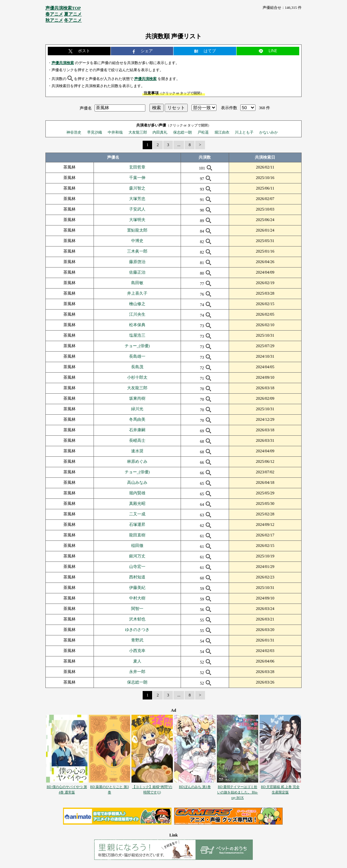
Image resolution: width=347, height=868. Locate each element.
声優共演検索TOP (63, 8)
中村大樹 (137, 598)
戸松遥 (203, 132)
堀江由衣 (222, 132)
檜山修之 (137, 304)
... (179, 145)
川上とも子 (244, 132)
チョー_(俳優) (137, 346)
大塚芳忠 (137, 199)
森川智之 (137, 188)
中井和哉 (115, 132)
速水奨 (137, 451)
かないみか (269, 132)
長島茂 (137, 367)
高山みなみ (137, 482)
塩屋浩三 (137, 335)
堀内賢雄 (137, 493)
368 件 (264, 108)
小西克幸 (137, 651)
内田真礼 (160, 132)
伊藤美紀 (137, 588)
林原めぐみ (137, 461)
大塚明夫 (137, 220)
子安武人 (137, 209)
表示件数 (229, 108)
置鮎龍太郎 (137, 230)
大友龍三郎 (138, 132)
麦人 (137, 661)
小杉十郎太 (137, 377)
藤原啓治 (137, 262)
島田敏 (137, 283)
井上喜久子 (137, 293)
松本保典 (137, 325)
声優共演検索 (63, 63)
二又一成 (137, 514)
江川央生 (137, 314)
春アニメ (54, 14)
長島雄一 (137, 356)
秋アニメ (54, 20)
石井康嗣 (137, 430)
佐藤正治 (137, 272)
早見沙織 (95, 132)
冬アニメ (73, 20)
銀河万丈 (137, 556)
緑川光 (137, 409)
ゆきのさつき (137, 630)
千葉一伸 (137, 178)
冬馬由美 (137, 419)
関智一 (137, 609)
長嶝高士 (137, 440)
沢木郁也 (137, 619)
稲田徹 (137, 546)
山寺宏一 (137, 567)
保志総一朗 (182, 132)
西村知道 (137, 577)
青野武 (137, 640)
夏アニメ (73, 14)
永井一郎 (137, 672)
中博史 (137, 241)
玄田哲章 (137, 167)
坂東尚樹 (137, 398)
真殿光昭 (137, 504)
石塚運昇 (137, 525)
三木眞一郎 (137, 251)
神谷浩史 (74, 132)
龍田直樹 (137, 535)
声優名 (86, 108)
